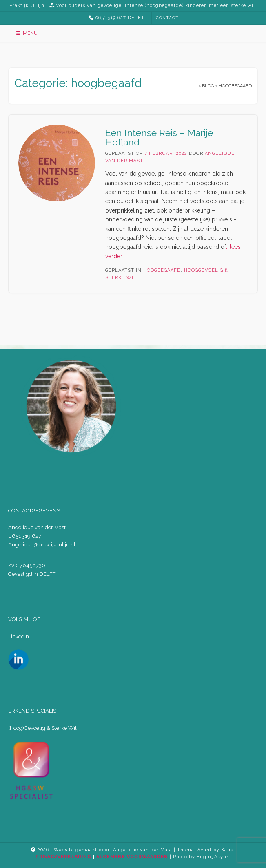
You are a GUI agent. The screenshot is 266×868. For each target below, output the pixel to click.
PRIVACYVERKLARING (63, 857)
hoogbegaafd (162, 270)
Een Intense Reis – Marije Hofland (159, 137)
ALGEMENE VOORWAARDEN (132, 857)
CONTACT (167, 18)
